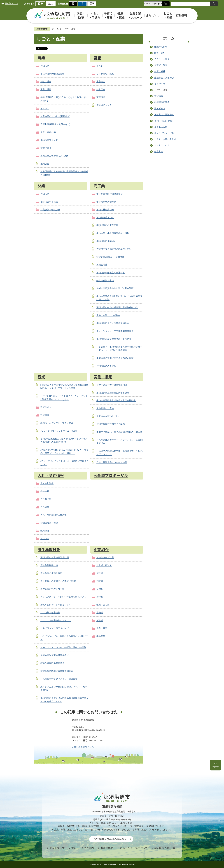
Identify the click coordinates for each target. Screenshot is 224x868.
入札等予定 (46, 499)
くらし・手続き (162, 59)
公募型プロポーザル (111, 476)
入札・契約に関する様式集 (54, 515)
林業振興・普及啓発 (50, 210)
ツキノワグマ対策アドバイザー (56, 628)
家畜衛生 (101, 82)
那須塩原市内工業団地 (107, 225)
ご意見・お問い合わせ (165, 139)
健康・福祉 (160, 71)
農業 (41, 58)
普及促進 (101, 89)
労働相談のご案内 (105, 408)
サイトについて (162, 145)
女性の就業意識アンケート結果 (112, 462)
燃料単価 (45, 531)
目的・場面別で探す (164, 121)
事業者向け (160, 108)
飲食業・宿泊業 (104, 565)
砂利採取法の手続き (106, 366)
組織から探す (161, 47)
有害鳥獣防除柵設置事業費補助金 (57, 671)
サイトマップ (57, 848)
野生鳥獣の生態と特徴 (51, 573)
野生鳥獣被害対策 (49, 565)
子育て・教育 (161, 65)
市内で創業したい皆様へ (108, 315)
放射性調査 (46, 148)
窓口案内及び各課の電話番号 (110, 839)
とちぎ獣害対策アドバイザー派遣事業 (59, 679)
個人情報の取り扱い (165, 848)
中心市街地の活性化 (106, 202)
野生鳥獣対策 (49, 550)
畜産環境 (101, 97)
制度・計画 (46, 82)
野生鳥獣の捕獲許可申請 (52, 589)
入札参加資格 (47, 483)
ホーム (55, 29)
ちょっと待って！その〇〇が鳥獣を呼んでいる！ (64, 597)
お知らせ (45, 66)
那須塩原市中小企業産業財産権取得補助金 (117, 307)
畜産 (97, 58)
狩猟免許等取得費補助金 (52, 663)
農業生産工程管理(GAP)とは (54, 156)
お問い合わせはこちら (83, 747)
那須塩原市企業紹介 (106, 241)
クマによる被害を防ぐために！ (56, 620)
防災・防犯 (160, 53)
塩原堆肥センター (105, 105)
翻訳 (166, 4)
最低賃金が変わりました (108, 416)
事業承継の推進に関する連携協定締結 (115, 358)
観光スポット (47, 407)
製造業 (100, 620)
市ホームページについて (134, 848)
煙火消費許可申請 (105, 281)
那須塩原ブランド (49, 140)
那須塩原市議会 (162, 102)
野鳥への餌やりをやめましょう (56, 605)
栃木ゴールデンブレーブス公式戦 (57, 423)
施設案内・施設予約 (164, 115)
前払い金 (45, 538)
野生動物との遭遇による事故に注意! (58, 581)
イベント (45, 109)
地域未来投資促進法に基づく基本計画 (115, 288)
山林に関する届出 (49, 202)
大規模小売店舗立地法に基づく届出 (114, 249)
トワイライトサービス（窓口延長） (128, 826)
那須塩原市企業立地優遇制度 (111, 273)
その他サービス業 (105, 557)
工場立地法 (102, 265)
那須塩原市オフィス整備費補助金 (113, 323)
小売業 (100, 613)
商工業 (99, 186)
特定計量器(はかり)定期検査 (110, 257)
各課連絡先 (107, 848)
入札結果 (45, 507)
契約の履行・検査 (49, 523)
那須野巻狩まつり (105, 218)
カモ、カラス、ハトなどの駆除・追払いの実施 (63, 647)
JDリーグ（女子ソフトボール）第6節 (59, 431)
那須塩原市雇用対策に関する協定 (113, 393)
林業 (41, 186)
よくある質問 (161, 127)
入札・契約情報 (51, 476)
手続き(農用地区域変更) (52, 74)
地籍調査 (45, 164)
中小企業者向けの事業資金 (110, 194)
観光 (41, 377)
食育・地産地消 (48, 132)
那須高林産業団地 (105, 210)
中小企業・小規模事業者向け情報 (113, 233)
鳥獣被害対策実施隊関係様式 (55, 655)
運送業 (100, 573)
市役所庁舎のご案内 (83, 848)
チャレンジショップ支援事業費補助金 (115, 331)
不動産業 (101, 636)
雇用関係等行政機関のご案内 (111, 424)
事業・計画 (46, 89)
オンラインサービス (164, 133)
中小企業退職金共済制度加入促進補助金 (116, 400)
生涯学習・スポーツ (164, 78)
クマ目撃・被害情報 (50, 613)
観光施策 (45, 415)
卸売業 (100, 581)
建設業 (100, 597)
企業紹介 (101, 550)
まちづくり (160, 84)
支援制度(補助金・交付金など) (55, 124)
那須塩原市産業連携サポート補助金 (114, 339)
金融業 (100, 589)
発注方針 (45, 491)
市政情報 (159, 96)
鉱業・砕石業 (103, 605)
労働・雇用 (103, 377)
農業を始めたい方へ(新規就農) (55, 116)
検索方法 (159, 152)
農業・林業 (102, 628)
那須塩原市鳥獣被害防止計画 (55, 557)
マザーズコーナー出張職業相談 (112, 385)
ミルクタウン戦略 (105, 74)
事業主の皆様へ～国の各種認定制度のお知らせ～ (120, 432)
